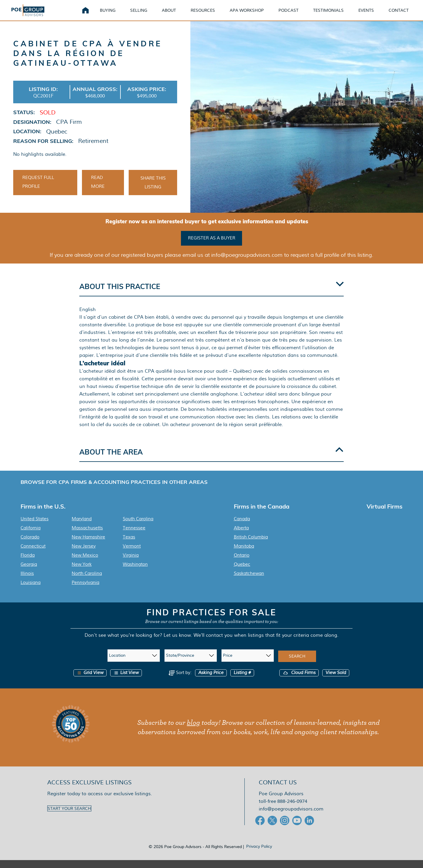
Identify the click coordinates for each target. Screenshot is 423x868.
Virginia (131, 563)
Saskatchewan (249, 581)
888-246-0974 (292, 809)
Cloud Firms (299, 681)
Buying (108, 15)
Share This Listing (153, 192)
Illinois (27, 581)
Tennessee (134, 536)
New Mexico (85, 563)
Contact (399, 15)
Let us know (177, 643)
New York (82, 572)
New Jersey (84, 554)
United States (35, 527)
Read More (98, 191)
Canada (242, 527)
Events (366, 15)
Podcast (288, 15)
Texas (129, 545)
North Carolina (87, 581)
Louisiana (31, 590)
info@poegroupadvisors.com (291, 817)
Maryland (82, 527)
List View (126, 681)
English (88, 318)
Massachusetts (87, 536)
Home (85, 15)
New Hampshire (88, 545)
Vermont (132, 554)
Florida (28, 563)
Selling (139, 15)
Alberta (241, 536)
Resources (203, 15)
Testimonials (328, 15)
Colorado (30, 545)
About (169, 15)
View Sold (336, 681)
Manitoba (244, 554)
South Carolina (138, 527)
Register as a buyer (212, 246)
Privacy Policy (259, 854)
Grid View (90, 681)
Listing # (242, 681)
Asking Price (211, 681)
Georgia (29, 572)
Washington (135, 572)
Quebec (242, 572)
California (31, 536)
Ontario (242, 563)
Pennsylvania (85, 590)
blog (193, 731)
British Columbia (251, 545)
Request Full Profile (38, 191)
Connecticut (33, 554)
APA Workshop (247, 15)
